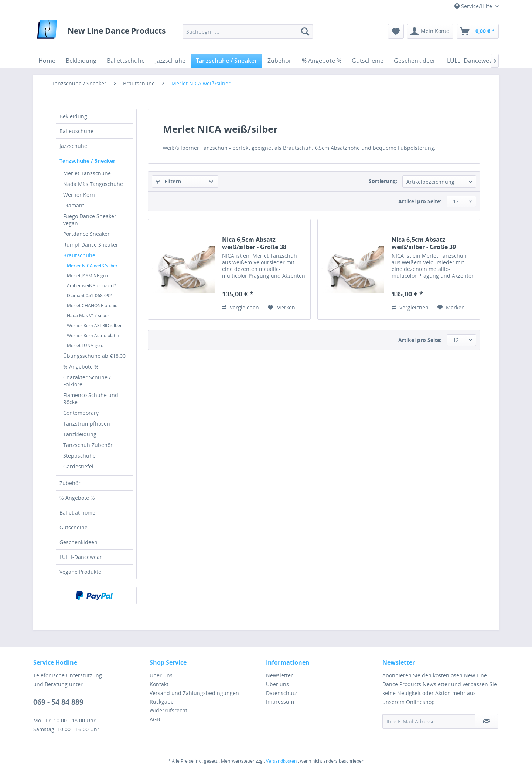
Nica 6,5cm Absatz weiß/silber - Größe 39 (424, 243)
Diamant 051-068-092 (89, 296)
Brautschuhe (79, 255)
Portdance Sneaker (86, 234)
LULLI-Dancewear (81, 557)
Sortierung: (383, 181)
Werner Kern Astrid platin (93, 335)
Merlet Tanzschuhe (87, 173)
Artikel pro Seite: (420, 201)
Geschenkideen (79, 542)
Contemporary (81, 413)
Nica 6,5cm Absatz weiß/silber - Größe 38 (254, 243)
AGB (155, 719)
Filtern (168, 181)
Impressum (280, 701)
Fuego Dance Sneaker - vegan (91, 220)
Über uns (161, 675)
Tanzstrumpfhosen (87, 423)
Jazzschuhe (73, 146)
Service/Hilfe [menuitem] (474, 6)
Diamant (74, 205)
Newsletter (279, 675)
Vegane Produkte (80, 572)
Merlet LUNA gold (85, 345)
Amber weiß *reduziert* (92, 286)
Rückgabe (162, 701)
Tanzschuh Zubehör (88, 445)
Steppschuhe (79, 456)
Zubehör (70, 483)
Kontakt (159, 684)
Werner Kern (79, 195)
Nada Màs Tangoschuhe (93, 184)
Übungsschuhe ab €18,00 (94, 356)
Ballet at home (77, 513)
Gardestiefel (78, 466)
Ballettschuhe (76, 131)
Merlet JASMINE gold (88, 276)
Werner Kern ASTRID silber (94, 326)
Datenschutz (282, 693)
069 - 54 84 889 (58, 702)
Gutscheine (74, 527)
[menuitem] (248, 31)
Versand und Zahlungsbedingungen (194, 693)
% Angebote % (81, 367)
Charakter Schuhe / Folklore (87, 381)
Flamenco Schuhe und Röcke (91, 399)
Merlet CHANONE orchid (92, 306)
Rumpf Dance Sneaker (91, 245)
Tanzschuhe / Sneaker (87, 161)
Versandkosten (281, 761)
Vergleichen (241, 307)
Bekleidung (73, 116)
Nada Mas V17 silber (88, 316)
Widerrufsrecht (168, 710)
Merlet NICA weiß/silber (92, 266)
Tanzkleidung (80, 434)
